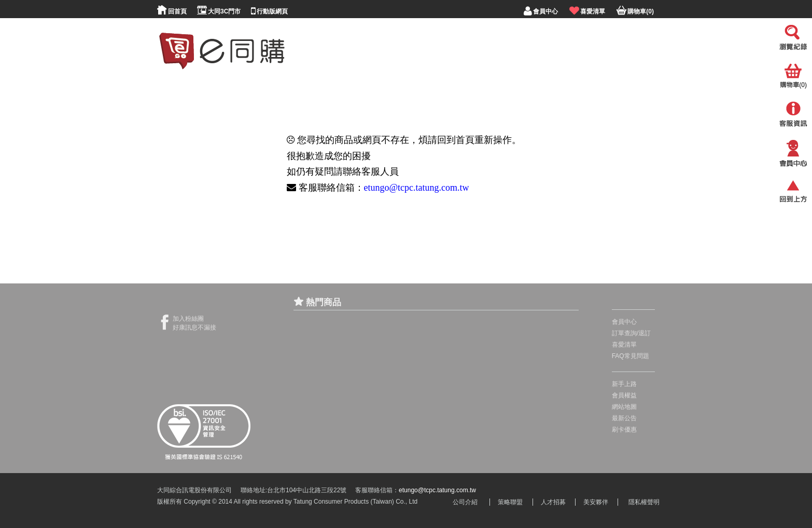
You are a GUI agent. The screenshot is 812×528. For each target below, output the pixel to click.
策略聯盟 (510, 502)
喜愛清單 (624, 345)
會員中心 (624, 322)
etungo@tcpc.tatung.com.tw (417, 188)
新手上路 (624, 384)
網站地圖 (624, 407)
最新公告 (624, 418)
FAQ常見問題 (631, 356)
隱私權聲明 (644, 502)
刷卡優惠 (624, 430)
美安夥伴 (596, 502)
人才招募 (553, 502)
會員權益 (624, 395)
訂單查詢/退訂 (631, 333)
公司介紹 (465, 502)
